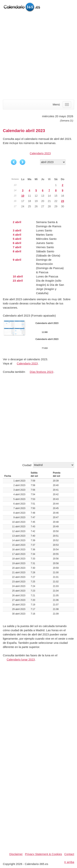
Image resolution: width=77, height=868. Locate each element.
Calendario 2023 (40, 153)
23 (63, 201)
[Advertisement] (38, 56)
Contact (69, 854)
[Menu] (67, 105)
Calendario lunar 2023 (21, 659)
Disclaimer (16, 854)
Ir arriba (69, 862)
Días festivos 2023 (41, 372)
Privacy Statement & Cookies (43, 854)
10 (23, 196)
